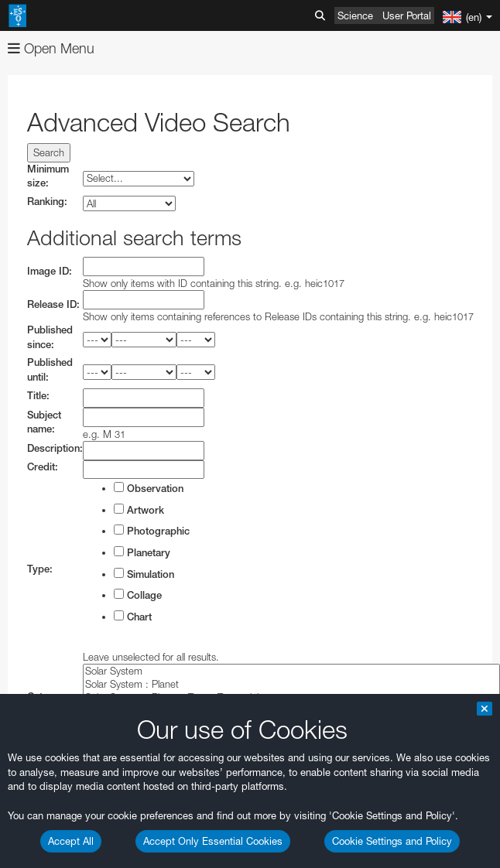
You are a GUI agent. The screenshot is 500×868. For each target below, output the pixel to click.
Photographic (152, 531)
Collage (138, 595)
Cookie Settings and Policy (392, 841)
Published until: (50, 370)
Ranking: (47, 202)
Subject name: (44, 422)
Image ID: (50, 271)
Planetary (142, 552)
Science (355, 15)
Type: (40, 569)
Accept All (71, 841)
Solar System (291, 671)
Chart (133, 617)
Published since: (50, 337)
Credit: (43, 467)
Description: (55, 448)
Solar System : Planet (291, 684)
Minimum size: (48, 176)
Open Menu (51, 48)
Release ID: (53, 304)
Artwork (139, 510)
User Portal (407, 15)
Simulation (144, 574)
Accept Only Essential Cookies (213, 841)
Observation (149, 488)
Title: (38, 396)
